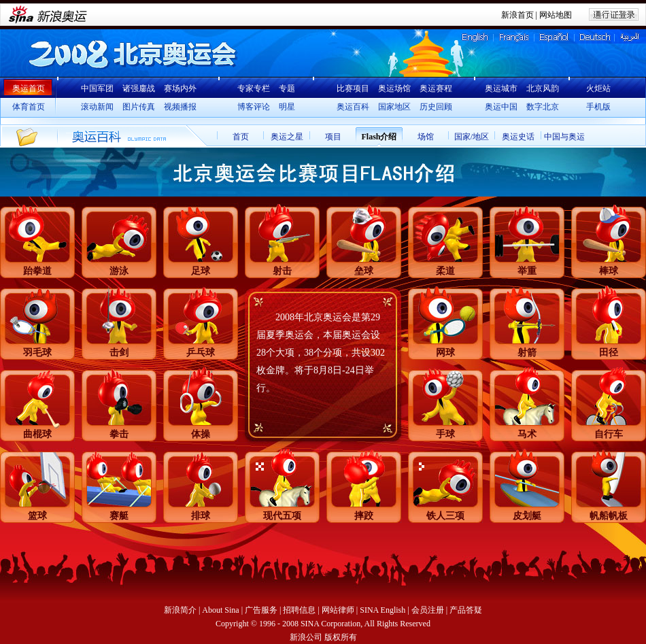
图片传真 (139, 107)
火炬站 (598, 88)
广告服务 (261, 610)
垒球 (364, 271)
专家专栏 (254, 88)
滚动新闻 (97, 107)
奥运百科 (353, 107)
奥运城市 (501, 88)
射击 (282, 271)
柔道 (445, 271)
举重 (527, 271)
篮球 (37, 516)
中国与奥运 (564, 137)
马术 (527, 434)
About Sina (220, 610)
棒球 (609, 271)
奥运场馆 (394, 88)
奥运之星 (287, 137)
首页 (241, 137)
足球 (201, 271)
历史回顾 (436, 107)
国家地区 (394, 107)
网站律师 (338, 610)
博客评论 (254, 107)
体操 (201, 434)
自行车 (609, 434)
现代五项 (282, 516)
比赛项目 (353, 88)
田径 (609, 353)
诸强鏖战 (139, 88)
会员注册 (428, 610)
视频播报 (180, 107)
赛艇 (119, 516)
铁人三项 (445, 516)
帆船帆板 (609, 516)
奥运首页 (29, 88)
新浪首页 (517, 15)
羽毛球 (37, 353)
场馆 (426, 137)
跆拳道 (37, 271)
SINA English (382, 610)
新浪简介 (180, 610)
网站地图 (556, 15)
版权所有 (341, 637)
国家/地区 (472, 137)
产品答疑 (466, 610)
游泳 (119, 271)
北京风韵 (543, 88)
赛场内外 (180, 88)
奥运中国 (501, 107)
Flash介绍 (379, 137)
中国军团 (97, 88)
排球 (201, 516)
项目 (333, 137)
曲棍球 (37, 434)
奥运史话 (518, 137)
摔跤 (364, 516)
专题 (287, 88)
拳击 (119, 434)
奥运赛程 (436, 88)
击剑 (119, 353)
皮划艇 (527, 516)
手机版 (598, 107)
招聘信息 (299, 610)
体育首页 (29, 107)
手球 (445, 434)
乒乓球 (201, 353)
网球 (445, 353)
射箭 (527, 353)
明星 (287, 107)
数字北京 (543, 107)
